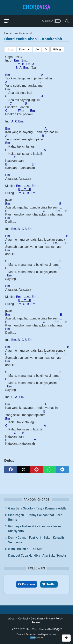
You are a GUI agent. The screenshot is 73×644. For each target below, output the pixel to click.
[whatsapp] (49, 470)
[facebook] (11, 470)
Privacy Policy (54, 618)
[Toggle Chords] (57, 49)
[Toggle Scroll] (66, 638)
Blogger (57, 629)
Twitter (49, 584)
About (12, 618)
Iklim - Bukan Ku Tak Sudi (26, 549)
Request (36, 622)
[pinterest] (36, 470)
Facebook (27, 584)
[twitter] (24, 470)
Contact (23, 618)
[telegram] (62, 470)
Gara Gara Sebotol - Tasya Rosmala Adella (37, 508)
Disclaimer (37, 618)
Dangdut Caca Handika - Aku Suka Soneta (37, 556)
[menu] (9, 21)
